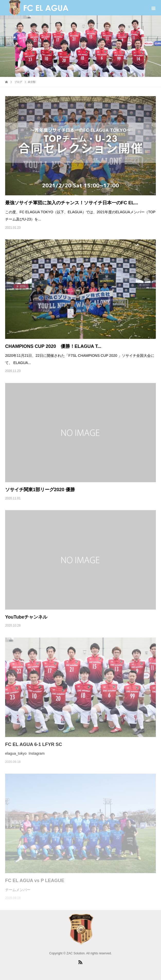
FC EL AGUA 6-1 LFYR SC (34, 744)
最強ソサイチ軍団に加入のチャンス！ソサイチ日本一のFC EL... (72, 203)
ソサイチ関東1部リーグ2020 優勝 (40, 490)
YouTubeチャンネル (26, 617)
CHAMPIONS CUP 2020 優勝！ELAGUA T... (53, 346)
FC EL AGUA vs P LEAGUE (35, 881)
